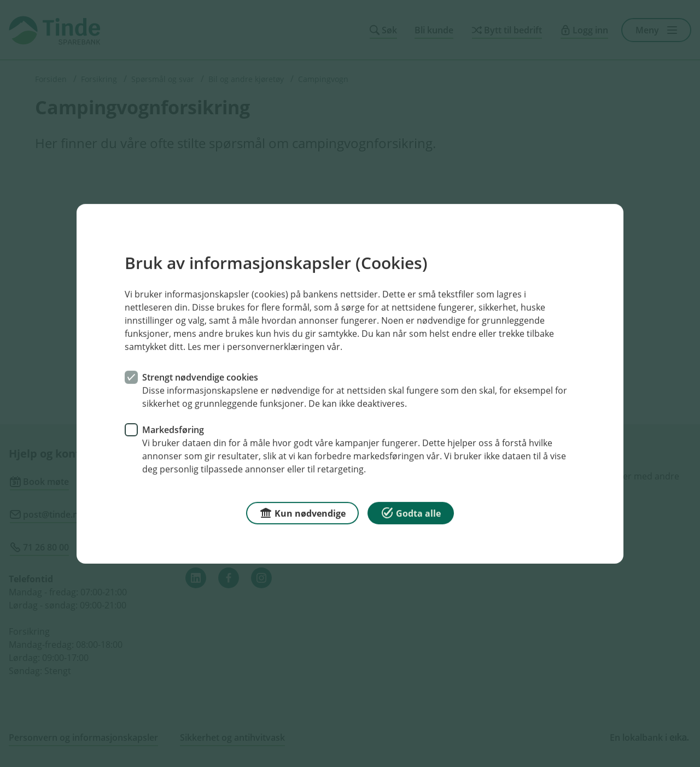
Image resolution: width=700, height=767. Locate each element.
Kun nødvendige (302, 512)
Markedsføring (173, 429)
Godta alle (411, 512)
